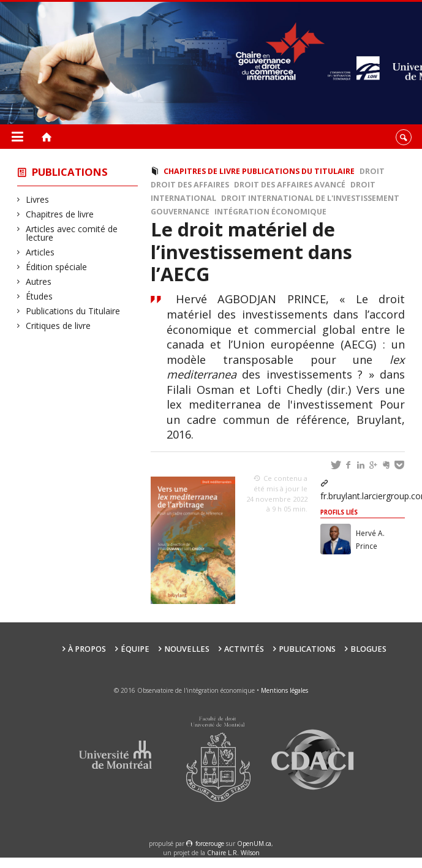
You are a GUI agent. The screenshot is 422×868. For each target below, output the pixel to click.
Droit (372, 171)
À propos (87, 649)
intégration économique (270, 212)
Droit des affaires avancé (290, 185)
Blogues (368, 649)
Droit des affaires (190, 185)
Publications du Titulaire (73, 311)
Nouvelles (187, 649)
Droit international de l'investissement (310, 198)
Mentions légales (284, 690)
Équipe (135, 649)
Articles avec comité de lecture (72, 233)
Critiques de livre (58, 326)
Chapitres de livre (60, 214)
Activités (244, 649)
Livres (38, 199)
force (210, 843)
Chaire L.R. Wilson (233, 853)
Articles (40, 252)
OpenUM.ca (254, 843)
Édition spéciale (57, 267)
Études (40, 296)
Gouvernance (180, 212)
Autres (39, 281)
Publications (70, 172)
